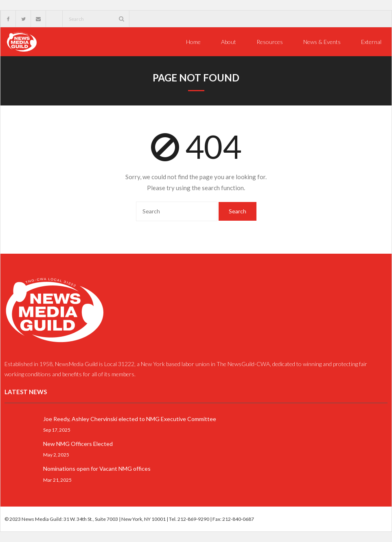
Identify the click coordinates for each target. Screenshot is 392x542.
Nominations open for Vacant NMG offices (97, 468)
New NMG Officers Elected (78, 444)
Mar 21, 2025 (57, 479)
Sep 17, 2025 (57, 430)
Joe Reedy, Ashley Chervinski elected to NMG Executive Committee (130, 419)
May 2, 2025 (56, 454)
